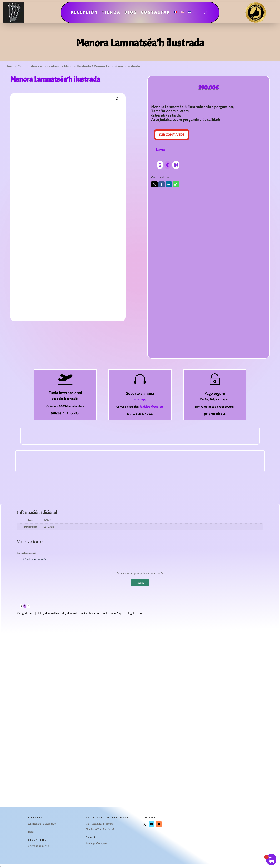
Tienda (111, 13)
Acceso (140, 583)
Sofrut (23, 66)
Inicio (11, 66)
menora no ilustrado (104, 613)
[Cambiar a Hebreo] (190, 13)
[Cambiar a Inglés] (183, 13)
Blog (131, 13)
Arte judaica (36, 613)
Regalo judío (134, 613)
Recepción (84, 13)
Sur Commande (172, 135)
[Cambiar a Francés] (176, 13)
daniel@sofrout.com (152, 407)
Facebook (162, 184)
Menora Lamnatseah (46, 66)
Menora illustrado (77, 66)
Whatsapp (176, 184)
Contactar (155, 13)
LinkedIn (169, 184)
